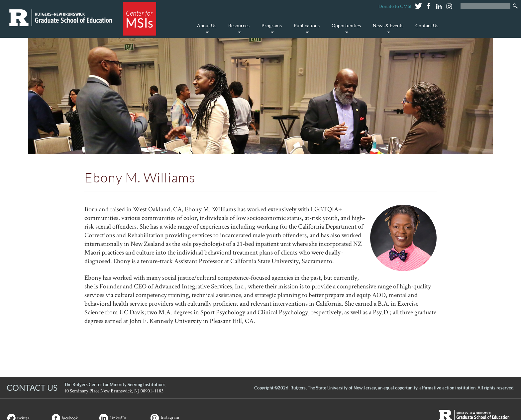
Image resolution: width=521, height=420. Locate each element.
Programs (270, 29)
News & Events (386, 29)
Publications (305, 29)
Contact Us (427, 25)
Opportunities (345, 29)
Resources (237, 29)
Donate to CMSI (395, 6)
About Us (205, 29)
